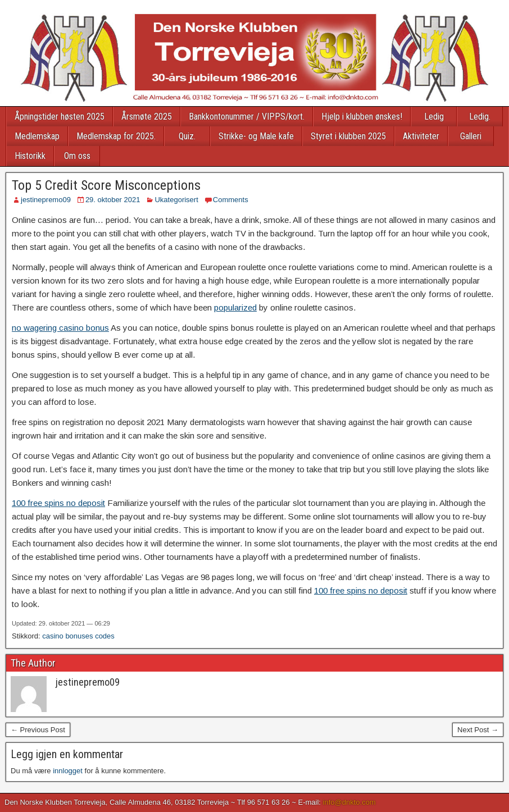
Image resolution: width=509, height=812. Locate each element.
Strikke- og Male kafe (256, 136)
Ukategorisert (176, 200)
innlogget (68, 771)
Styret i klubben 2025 (348, 136)
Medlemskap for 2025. (116, 136)
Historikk (30, 156)
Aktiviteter (421, 136)
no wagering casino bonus (60, 328)
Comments (231, 200)
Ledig (434, 117)
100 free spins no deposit (58, 503)
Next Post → (478, 730)
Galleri (471, 136)
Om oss (77, 156)
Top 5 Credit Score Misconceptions (106, 185)
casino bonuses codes (78, 636)
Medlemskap (37, 136)
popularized (235, 307)
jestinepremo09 (46, 200)
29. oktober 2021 (113, 200)
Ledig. (480, 117)
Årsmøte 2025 (147, 117)
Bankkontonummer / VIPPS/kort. (247, 117)
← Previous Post (38, 730)
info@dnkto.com (349, 802)
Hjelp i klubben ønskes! (362, 117)
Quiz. (187, 136)
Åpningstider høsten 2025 (60, 117)
